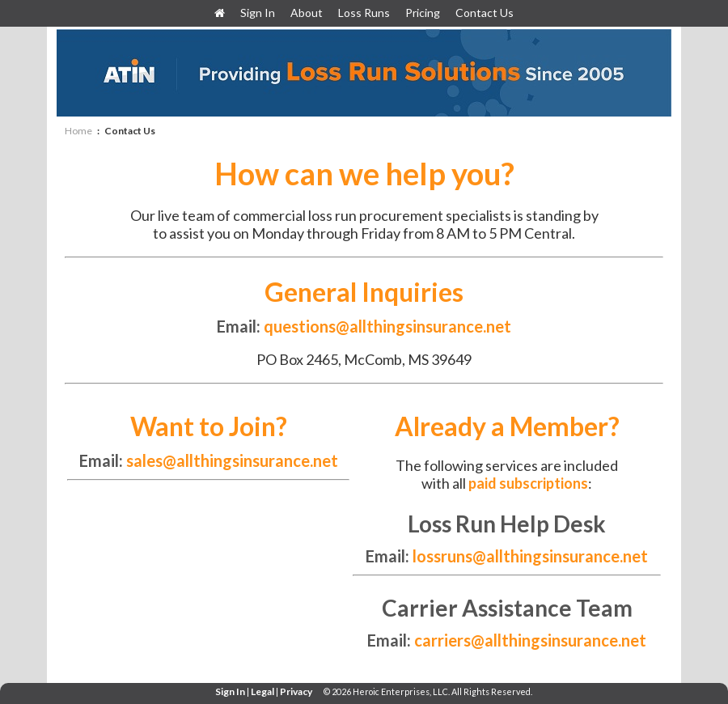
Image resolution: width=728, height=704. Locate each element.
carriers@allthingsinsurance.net (530, 640)
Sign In (259, 13)
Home (78, 131)
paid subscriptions (528, 483)
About (307, 13)
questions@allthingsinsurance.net (386, 326)
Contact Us (485, 13)
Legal (262, 691)
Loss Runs (364, 13)
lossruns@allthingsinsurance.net (530, 556)
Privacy (296, 691)
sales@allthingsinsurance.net (232, 460)
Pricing (423, 13)
